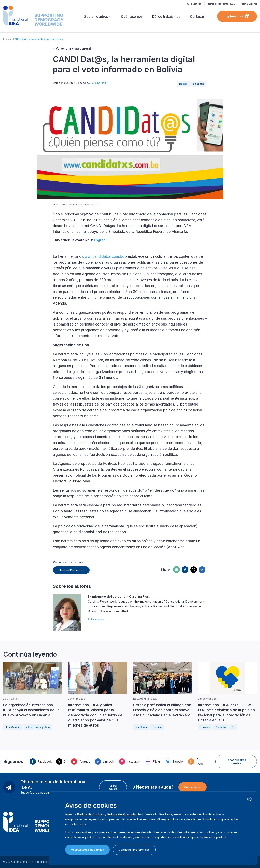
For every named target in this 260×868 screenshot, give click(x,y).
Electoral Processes (71, 570)
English (100, 240)
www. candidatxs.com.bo (103, 256)
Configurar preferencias (134, 850)
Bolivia (183, 84)
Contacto (197, 16)
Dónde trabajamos (166, 16)
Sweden (221, 727)
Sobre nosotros (96, 16)
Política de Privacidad (122, 814)
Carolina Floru (99, 83)
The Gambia (13, 727)
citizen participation (38, 727)
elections (198, 84)
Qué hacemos (132, 16)
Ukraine (157, 727)
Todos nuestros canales (236, 762)
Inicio (6, 39)
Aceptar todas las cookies (87, 850)
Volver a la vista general (73, 49)
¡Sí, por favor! (113, 787)
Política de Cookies (90, 814)
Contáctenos (192, 787)
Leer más (98, 619)
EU (233, 727)
